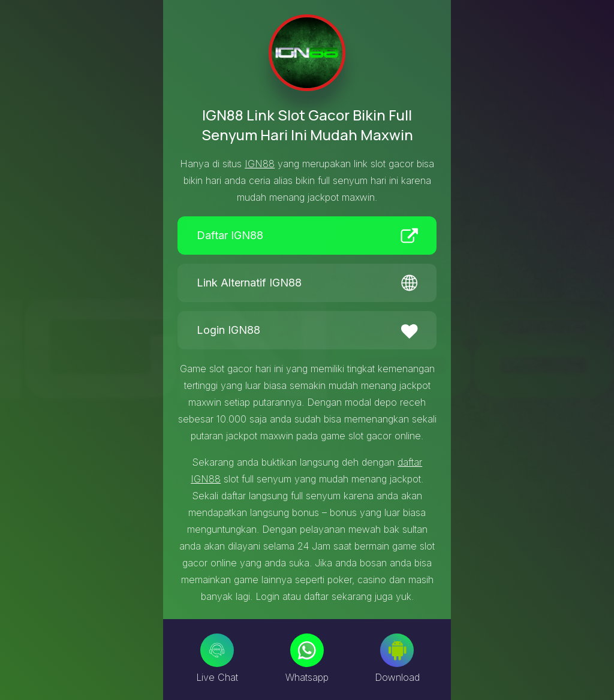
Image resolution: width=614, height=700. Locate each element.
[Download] (397, 650)
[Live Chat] (217, 650)
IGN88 (260, 164)
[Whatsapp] (307, 650)
